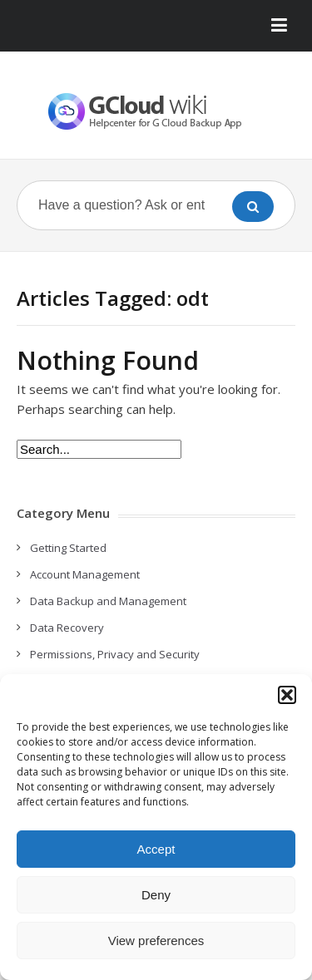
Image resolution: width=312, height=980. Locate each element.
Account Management (85, 574)
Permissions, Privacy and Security (115, 654)
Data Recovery (67, 628)
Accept (156, 849)
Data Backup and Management (108, 601)
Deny (156, 895)
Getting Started (68, 548)
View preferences (156, 941)
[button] (287, 695)
